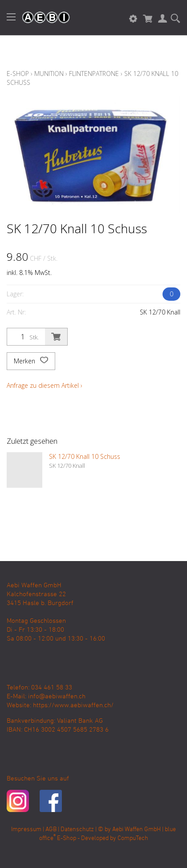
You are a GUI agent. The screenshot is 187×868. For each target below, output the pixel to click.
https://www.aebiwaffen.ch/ (73, 705)
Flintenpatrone (94, 74)
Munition (49, 74)
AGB (51, 830)
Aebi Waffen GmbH (136, 830)
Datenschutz (77, 830)
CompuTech (133, 838)
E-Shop (18, 74)
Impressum (26, 830)
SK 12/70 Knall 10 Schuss (85, 456)
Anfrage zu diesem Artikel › (45, 385)
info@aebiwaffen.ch (57, 697)
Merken (31, 361)
